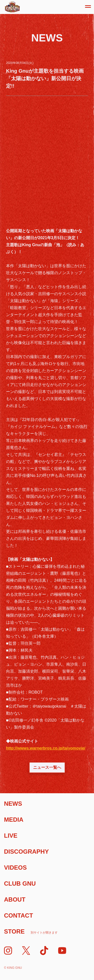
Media (14, 820)
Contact (19, 915)
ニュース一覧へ (47, 767)
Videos (15, 868)
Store (31, 931)
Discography (26, 852)
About (15, 899)
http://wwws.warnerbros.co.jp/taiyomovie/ (46, 748)
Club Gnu (20, 883)
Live (11, 836)
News (13, 804)
